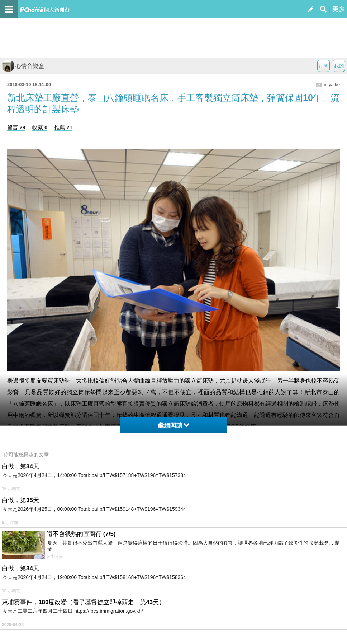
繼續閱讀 (174, 425)
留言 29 (16, 127)
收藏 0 (40, 127)
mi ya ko (331, 85)
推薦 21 (63, 127)
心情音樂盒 (23, 66)
